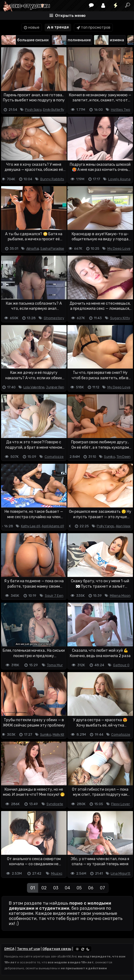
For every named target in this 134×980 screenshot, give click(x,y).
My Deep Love (119, 248)
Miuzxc (57, 873)
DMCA (9, 949)
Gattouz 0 (121, 665)
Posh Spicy (33, 110)
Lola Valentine (34, 387)
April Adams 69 (53, 526)
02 (44, 888)
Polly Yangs (105, 526)
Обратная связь (57, 949)
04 (67, 888)
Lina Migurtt (120, 873)
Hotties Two (121, 110)
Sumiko (109, 457)
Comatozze (54, 457)
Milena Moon (120, 596)
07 (102, 888)
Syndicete (55, 804)
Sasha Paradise (52, 248)
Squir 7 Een (54, 596)
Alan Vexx (123, 526)
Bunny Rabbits (52, 179)
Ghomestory (54, 318)
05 (79, 888)
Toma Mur (55, 665)
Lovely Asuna (119, 179)
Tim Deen (123, 457)
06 (91, 888)
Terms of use (28, 949)
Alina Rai (33, 248)
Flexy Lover (121, 804)
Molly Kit (58, 734)
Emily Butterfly (54, 110)
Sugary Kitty (120, 318)
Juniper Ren (55, 387)
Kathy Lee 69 (31, 526)
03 (56, 888)
